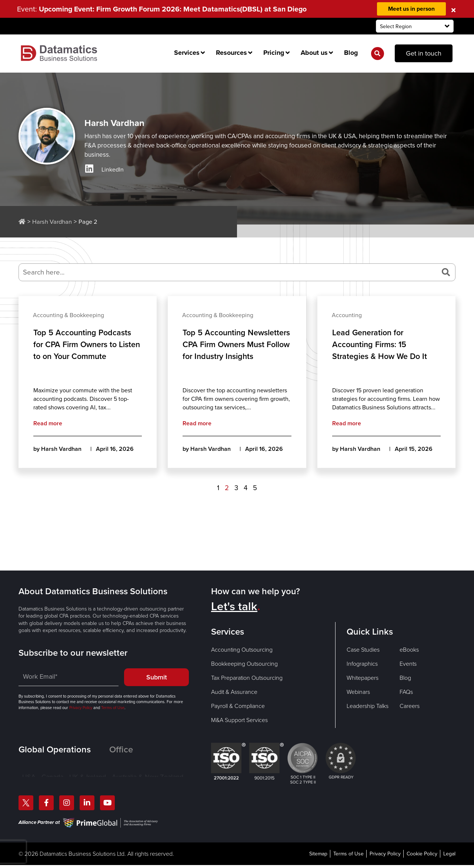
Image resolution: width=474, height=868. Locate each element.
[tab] (64, 749)
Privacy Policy (81, 708)
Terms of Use (112, 708)
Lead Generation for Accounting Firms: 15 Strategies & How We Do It (381, 345)
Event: (164, 9)
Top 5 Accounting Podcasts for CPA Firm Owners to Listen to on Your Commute (83, 345)
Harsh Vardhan (52, 222)
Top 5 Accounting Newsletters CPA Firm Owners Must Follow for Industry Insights (226, 351)
